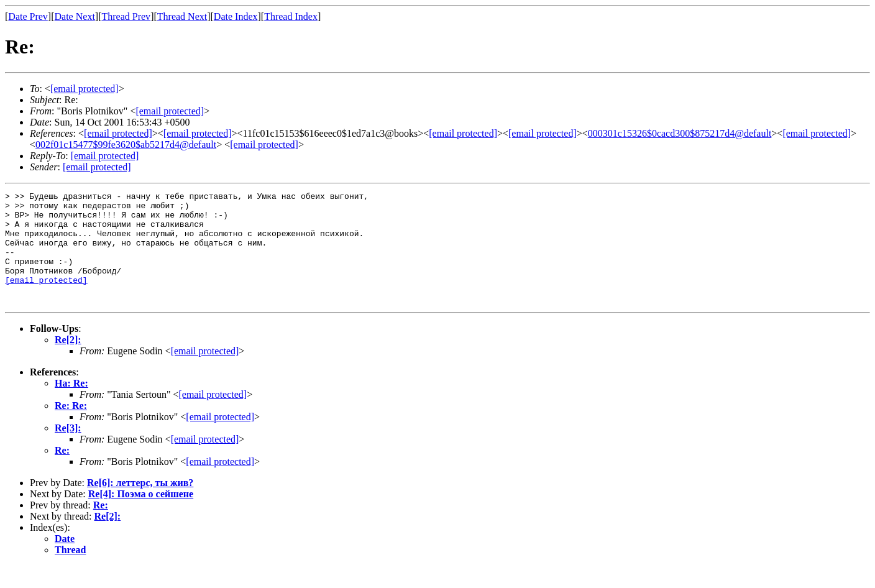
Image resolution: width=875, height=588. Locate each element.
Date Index (236, 16)
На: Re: (71, 406)
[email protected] (118, 133)
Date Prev (28, 16)
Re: (62, 473)
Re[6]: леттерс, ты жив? (140, 505)
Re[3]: (68, 450)
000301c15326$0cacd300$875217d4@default (680, 133)
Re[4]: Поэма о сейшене (141, 516)
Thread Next (182, 16)
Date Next (75, 16)
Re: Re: (71, 428)
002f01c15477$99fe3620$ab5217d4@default (126, 145)
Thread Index (291, 16)
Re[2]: (68, 362)
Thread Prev (126, 16)
